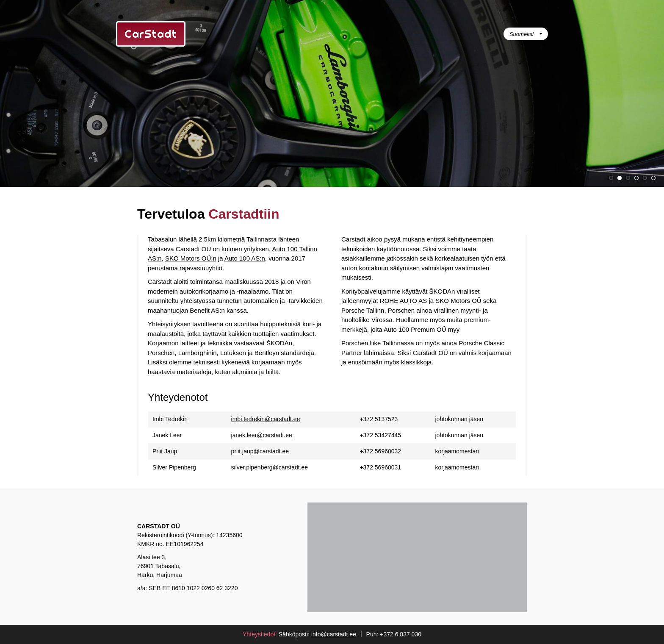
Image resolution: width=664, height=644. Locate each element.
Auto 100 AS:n (245, 258)
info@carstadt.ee (334, 634)
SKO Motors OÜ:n (191, 258)
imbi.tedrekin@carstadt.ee (266, 419)
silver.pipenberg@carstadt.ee (270, 467)
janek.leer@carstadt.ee (262, 435)
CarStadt (151, 34)
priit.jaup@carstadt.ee (260, 451)
